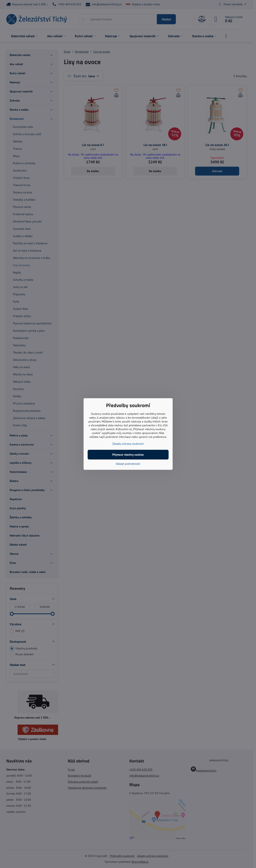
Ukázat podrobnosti (128, 464)
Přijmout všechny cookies (128, 455)
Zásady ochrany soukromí (128, 444)
